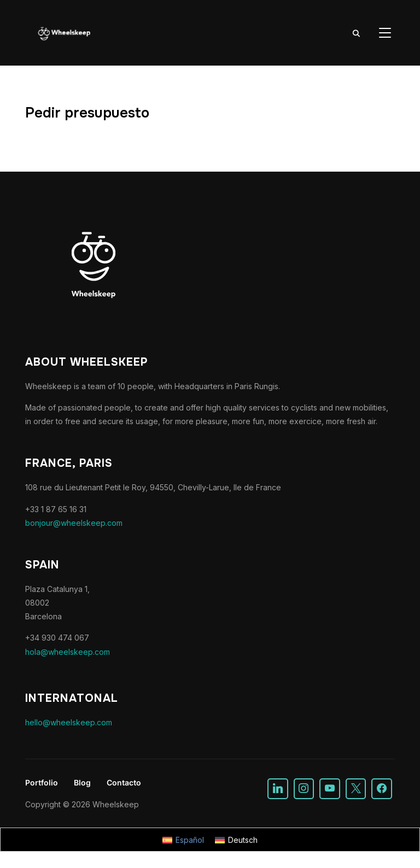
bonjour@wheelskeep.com (74, 523)
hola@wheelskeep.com (68, 652)
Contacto (124, 782)
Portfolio (42, 782)
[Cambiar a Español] (183, 840)
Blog (82, 782)
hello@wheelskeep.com (69, 722)
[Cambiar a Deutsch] (236, 840)
